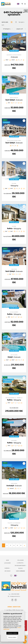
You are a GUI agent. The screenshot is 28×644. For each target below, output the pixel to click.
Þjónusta (20, 563)
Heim (7, 560)
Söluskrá (21, 560)
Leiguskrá (7, 563)
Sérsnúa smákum (12, 637)
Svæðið (7, 568)
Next (25, 42)
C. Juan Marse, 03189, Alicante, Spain (14, 610)
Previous (3, 42)
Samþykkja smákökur (12, 633)
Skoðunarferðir (20, 566)
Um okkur (7, 571)
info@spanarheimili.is (14, 596)
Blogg (21, 568)
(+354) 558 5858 (14, 594)
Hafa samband (21, 571)
